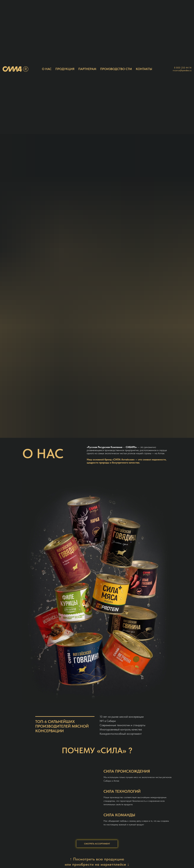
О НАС (47, 69)
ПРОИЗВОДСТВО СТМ (116, 69)
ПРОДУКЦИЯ (65, 69)
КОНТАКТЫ (144, 69)
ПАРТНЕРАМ (87, 69)
